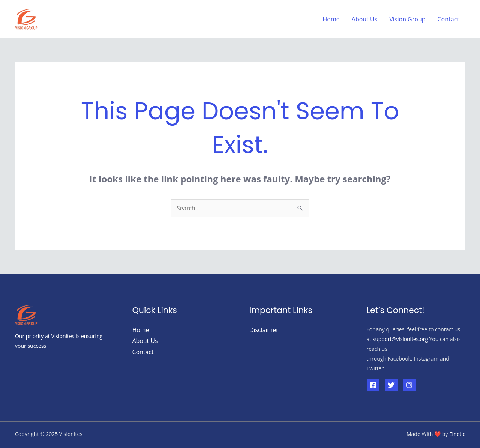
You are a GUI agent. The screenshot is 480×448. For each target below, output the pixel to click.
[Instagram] (409, 385)
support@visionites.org (401, 339)
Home (331, 19)
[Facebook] (373, 385)
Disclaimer (264, 330)
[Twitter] (391, 385)
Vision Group (407, 19)
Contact (448, 19)
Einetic (457, 434)
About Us (365, 19)
